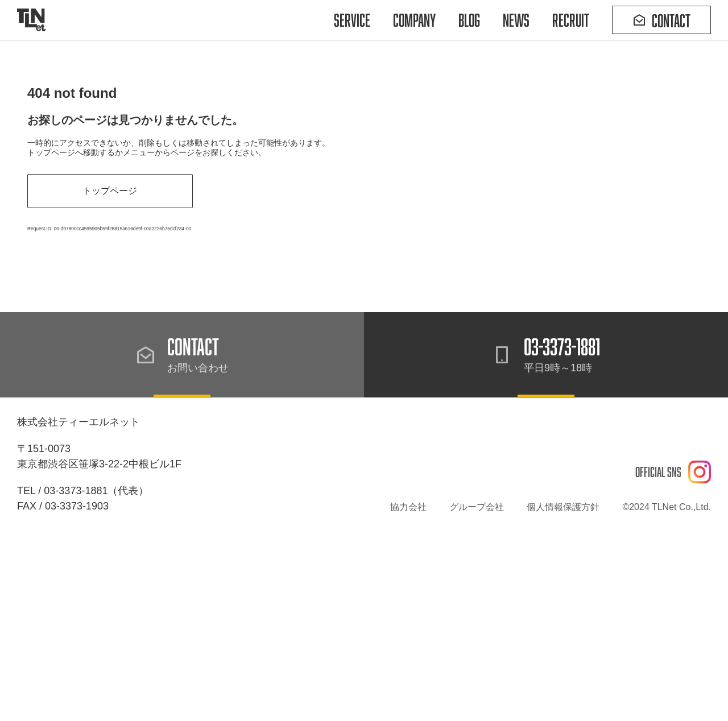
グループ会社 (477, 504)
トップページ (107, 191)
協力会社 (408, 504)
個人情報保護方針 (563, 504)
